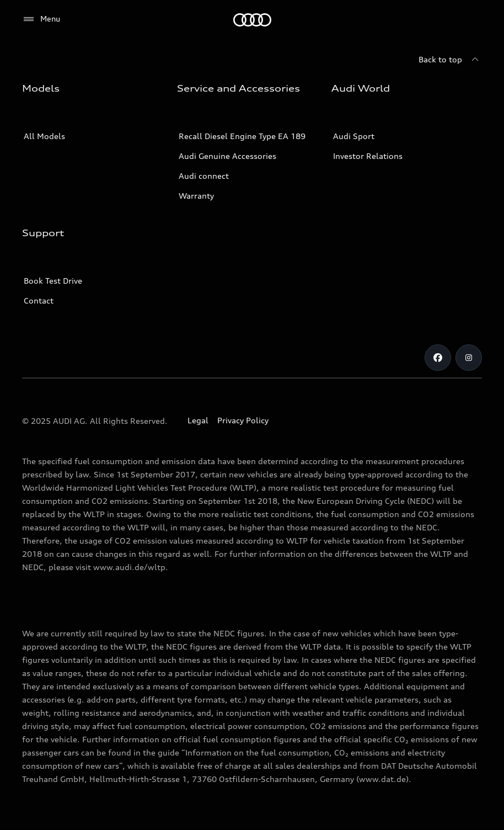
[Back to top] (450, 60)
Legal (198, 420)
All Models (44, 136)
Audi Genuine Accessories (227, 156)
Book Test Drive (53, 281)
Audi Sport (354, 136)
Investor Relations (368, 156)
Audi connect (204, 176)
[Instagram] (469, 358)
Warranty (196, 196)
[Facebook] (438, 358)
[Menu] (41, 19)
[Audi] (252, 20)
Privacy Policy (243, 420)
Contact (39, 300)
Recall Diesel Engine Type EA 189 (242, 136)
